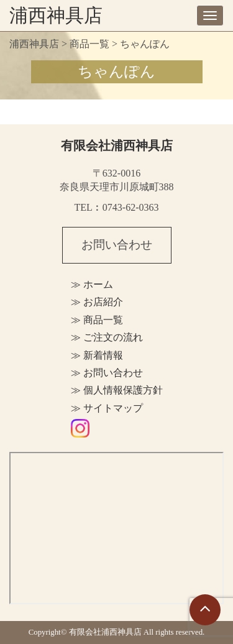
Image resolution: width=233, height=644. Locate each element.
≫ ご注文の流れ (107, 337)
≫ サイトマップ (107, 408)
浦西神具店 (56, 15)
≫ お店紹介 (97, 302)
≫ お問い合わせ (107, 373)
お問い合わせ (117, 245)
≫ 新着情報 (97, 355)
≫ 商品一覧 (97, 320)
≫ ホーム (92, 284)
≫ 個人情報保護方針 (117, 390)
